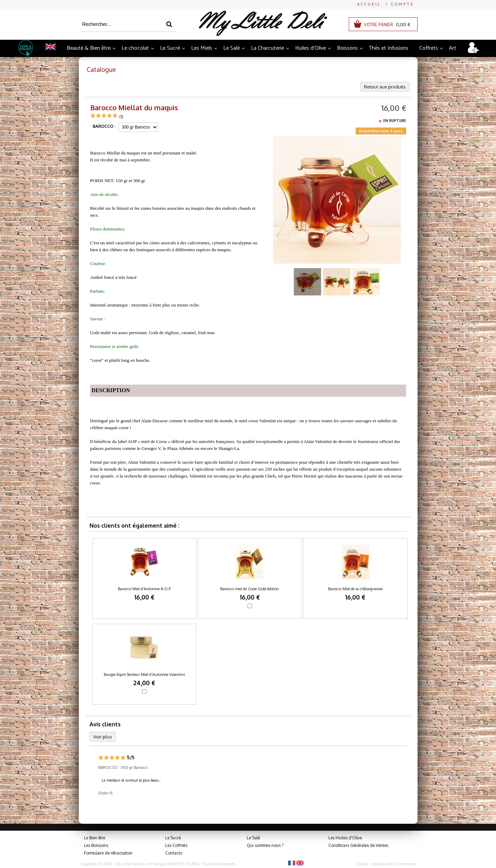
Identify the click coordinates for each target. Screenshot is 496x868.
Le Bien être (95, 838)
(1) (121, 117)
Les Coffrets (176, 845)
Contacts (174, 853)
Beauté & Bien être (89, 48)
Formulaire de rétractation (108, 853)
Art (453, 48)
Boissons (347, 48)
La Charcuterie (268, 48)
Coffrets (429, 48)
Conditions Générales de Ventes (358, 845)
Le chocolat (135, 48)
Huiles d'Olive (311, 48)
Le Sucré (170, 48)
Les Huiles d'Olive (345, 838)
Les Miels (202, 48)
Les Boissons (96, 845)
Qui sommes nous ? (265, 845)
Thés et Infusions (389, 48)
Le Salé (232, 48)
